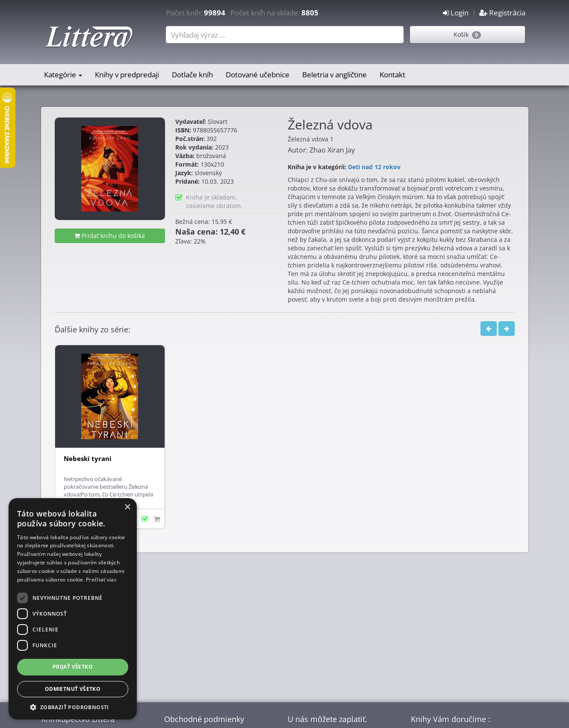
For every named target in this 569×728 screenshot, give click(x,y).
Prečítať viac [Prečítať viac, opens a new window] (101, 580)
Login (456, 13)
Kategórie (63, 75)
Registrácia (502, 13)
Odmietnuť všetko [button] (73, 689)
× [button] (127, 507)
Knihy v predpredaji (127, 75)
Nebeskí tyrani (88, 459)
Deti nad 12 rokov (374, 167)
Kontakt (392, 75)
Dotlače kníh (192, 75)
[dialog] (73, 609)
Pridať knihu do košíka (110, 236)
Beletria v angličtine (335, 75)
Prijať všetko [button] (73, 667)
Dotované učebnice (258, 75)
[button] (73, 707)
